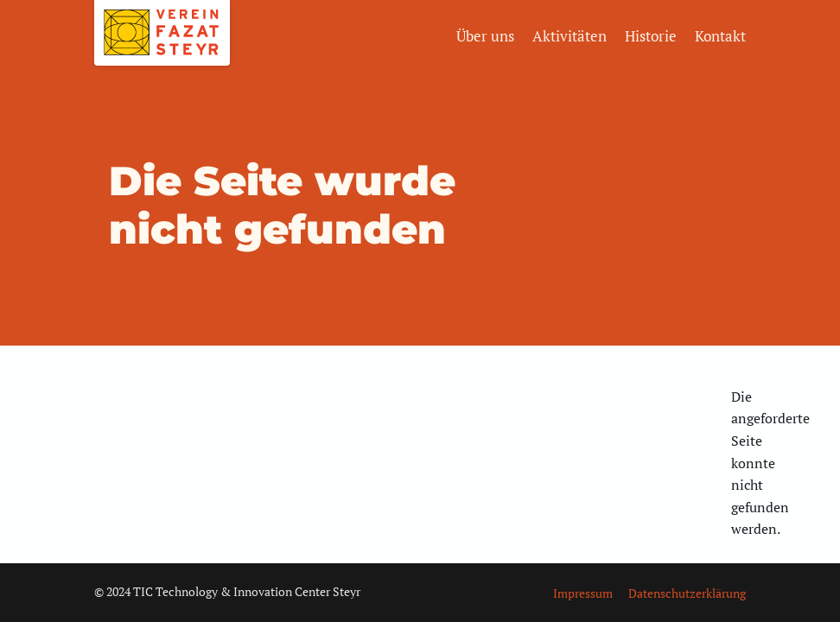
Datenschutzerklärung (687, 593)
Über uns (485, 36)
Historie (651, 36)
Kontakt (720, 36)
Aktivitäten (570, 36)
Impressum (583, 593)
